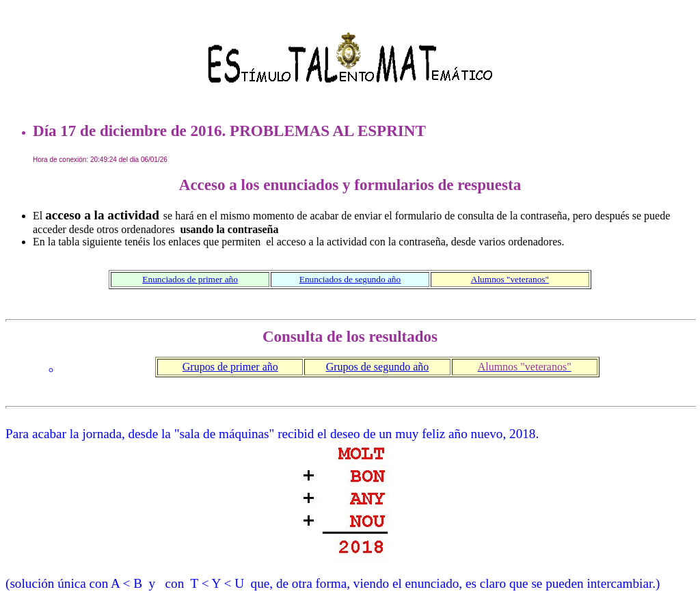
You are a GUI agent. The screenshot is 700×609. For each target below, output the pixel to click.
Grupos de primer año (230, 367)
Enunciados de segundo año (350, 279)
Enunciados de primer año (190, 279)
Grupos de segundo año (378, 367)
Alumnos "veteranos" (510, 279)
